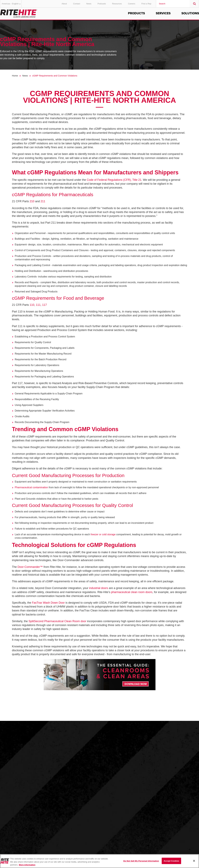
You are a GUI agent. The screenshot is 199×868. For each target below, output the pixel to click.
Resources (117, 4)
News (89, 4)
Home (15, 76)
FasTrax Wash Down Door (48, 603)
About (64, 4)
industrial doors (99, 588)
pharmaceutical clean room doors (132, 592)
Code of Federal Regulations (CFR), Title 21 (114, 180)
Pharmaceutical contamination (31, 487)
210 (32, 201)
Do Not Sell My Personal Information (141, 861)
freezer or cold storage (103, 534)
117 (44, 305)
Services (163, 13)
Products (136, 13)
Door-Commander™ (30, 567)
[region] (99, 861)
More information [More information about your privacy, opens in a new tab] (27, 865)
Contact (77, 4)
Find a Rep (146, 4)
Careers (132, 4)
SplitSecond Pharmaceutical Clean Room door (57, 621)
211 (43, 201)
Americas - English (12, 4)
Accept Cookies (171, 861)
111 (38, 305)
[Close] (194, 861)
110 (32, 305)
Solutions (190, 13)
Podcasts (102, 4)
